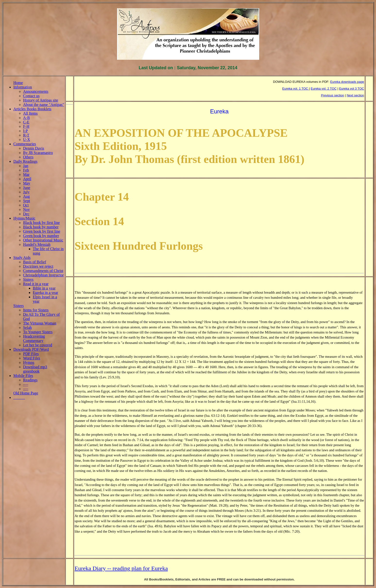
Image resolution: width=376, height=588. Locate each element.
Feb (26, 170)
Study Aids (22, 258)
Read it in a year (36, 284)
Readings (30, 380)
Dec (26, 214)
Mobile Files (23, 376)
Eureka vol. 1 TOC (296, 89)
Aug (26, 196)
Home (18, 83)
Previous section (332, 95)
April (27, 179)
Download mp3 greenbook (35, 369)
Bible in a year (44, 288)
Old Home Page (26, 393)
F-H (26, 126)
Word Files (32, 358)
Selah (27, 328)
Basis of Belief (35, 262)
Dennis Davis (34, 148)
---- (26, 384)
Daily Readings (25, 161)
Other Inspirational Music (43, 240)
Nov (26, 209)
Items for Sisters (36, 310)
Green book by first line (42, 231)
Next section (355, 95)
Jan (26, 166)
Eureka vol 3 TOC (352, 89)
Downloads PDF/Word (31, 349)
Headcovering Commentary (34, 338)
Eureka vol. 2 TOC (324, 89)
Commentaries (25, 144)
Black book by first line (41, 223)
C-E (26, 122)
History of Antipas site (41, 100)
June (27, 188)
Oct (26, 205)
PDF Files (31, 354)
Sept (26, 201)
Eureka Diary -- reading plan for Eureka (121, 568)
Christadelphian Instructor (43, 275)
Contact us (31, 96)
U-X (26, 140)
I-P (26, 131)
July (26, 192)
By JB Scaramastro (38, 153)
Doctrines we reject (38, 266)
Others (28, 157)
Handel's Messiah (37, 244)
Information (23, 87)
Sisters (28, 279)
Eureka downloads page (347, 82)
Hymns (29, 362)
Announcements (36, 91)
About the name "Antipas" (44, 105)
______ (19, 397)
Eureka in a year (45, 293)
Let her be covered (38, 345)
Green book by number (41, 236)
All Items (30, 113)
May (27, 183)
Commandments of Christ (43, 271)
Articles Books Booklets (32, 109)
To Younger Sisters (38, 332)
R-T (26, 135)
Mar (26, 175)
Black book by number (41, 227)
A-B (26, 118)
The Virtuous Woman (40, 323)
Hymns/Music (24, 218)
